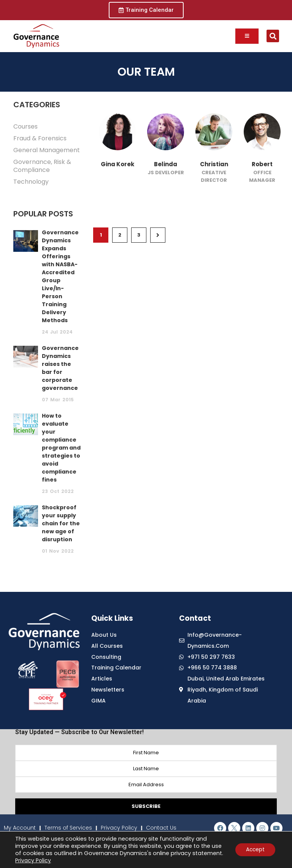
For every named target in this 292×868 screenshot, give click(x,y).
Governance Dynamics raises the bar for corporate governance (60, 368)
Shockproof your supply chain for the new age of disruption (61, 523)
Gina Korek (117, 164)
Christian (214, 164)
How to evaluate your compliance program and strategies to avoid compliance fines (61, 448)
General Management (47, 150)
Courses (25, 126)
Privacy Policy (65, 860)
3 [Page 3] (139, 235)
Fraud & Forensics (40, 138)
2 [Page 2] (120, 235)
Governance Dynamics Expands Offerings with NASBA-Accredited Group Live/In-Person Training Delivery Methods (60, 276)
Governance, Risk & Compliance (42, 166)
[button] (273, 36)
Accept (254, 850)
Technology (31, 182)
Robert (262, 164)
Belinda (166, 164)
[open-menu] (247, 36)
